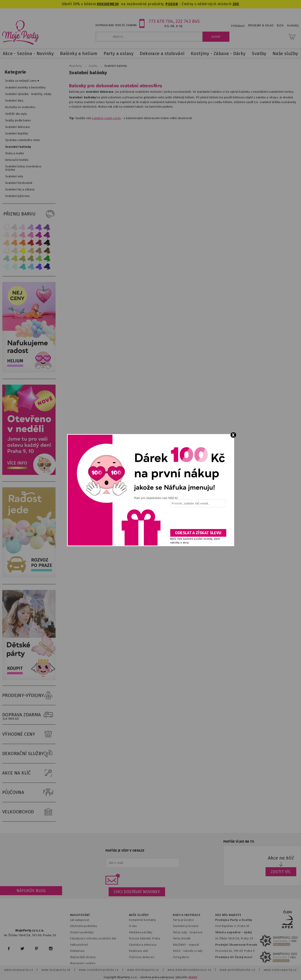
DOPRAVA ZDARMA (29, 715)
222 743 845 (188, 21)
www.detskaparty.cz (143, 970)
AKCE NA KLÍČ (29, 773)
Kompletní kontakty (142, 920)
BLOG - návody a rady (188, 951)
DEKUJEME (106, 4)
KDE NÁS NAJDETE (228, 915)
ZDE (236, 4)
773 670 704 (161, 21)
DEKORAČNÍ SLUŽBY (29, 754)
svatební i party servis (106, 118)
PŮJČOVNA (29, 793)
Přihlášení (238, 26)
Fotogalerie (181, 957)
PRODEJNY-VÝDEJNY (29, 696)
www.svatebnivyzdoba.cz (99, 970)
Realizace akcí (139, 951)
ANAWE (193, 977)
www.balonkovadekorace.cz (190, 970)
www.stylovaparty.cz (280, 970)
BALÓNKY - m (182, 945)
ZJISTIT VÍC (281, 872)
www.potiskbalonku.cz (238, 970)
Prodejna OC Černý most (234, 957)
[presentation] (198, 520)
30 (117, 4)
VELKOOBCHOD (29, 812)
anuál (195, 945)
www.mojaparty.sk (56, 970)
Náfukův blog (31, 891)
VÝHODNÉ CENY (29, 734)
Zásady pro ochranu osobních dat (93, 938)
